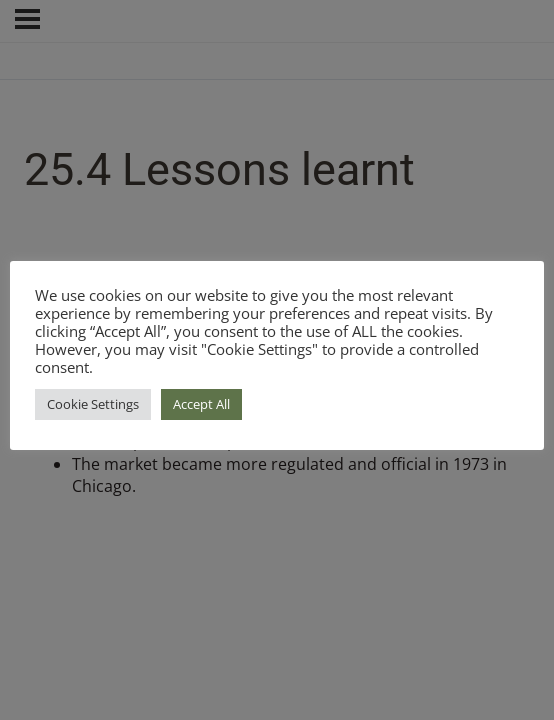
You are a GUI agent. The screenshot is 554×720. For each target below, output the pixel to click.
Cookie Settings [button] (93, 404)
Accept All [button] (201, 404)
